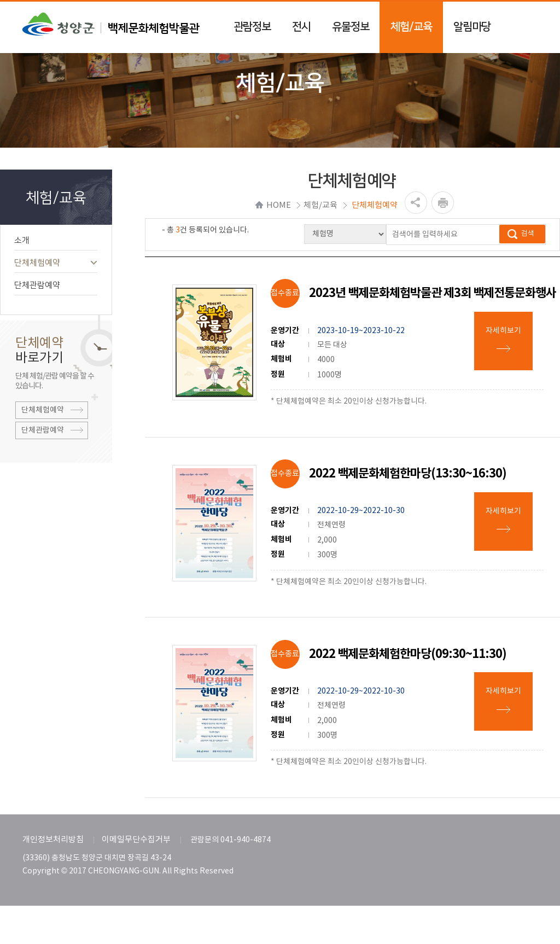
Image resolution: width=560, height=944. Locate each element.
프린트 (443, 203)
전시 (301, 27)
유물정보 (351, 27)
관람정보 (252, 27)
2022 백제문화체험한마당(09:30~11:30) (408, 654)
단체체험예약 (56, 263)
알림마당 (472, 27)
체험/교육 (411, 27)
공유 (416, 203)
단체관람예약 (56, 285)
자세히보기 (503, 331)
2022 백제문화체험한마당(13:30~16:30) (408, 474)
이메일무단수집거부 (136, 840)
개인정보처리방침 (53, 840)
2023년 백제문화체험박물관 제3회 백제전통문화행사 (433, 293)
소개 (56, 240)
